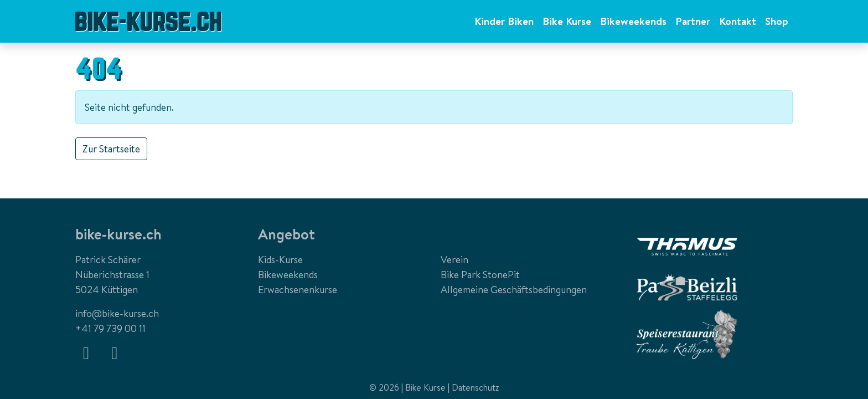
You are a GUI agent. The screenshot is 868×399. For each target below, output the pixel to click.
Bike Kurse (567, 21)
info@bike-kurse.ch (117, 313)
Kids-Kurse (280, 260)
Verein (454, 260)
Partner (693, 21)
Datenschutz (476, 387)
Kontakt (738, 21)
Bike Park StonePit (480, 275)
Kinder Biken (504, 21)
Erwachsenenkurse (298, 290)
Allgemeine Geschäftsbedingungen (514, 290)
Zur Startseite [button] (111, 149)
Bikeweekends (633, 21)
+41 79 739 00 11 (110, 328)
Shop (777, 21)
